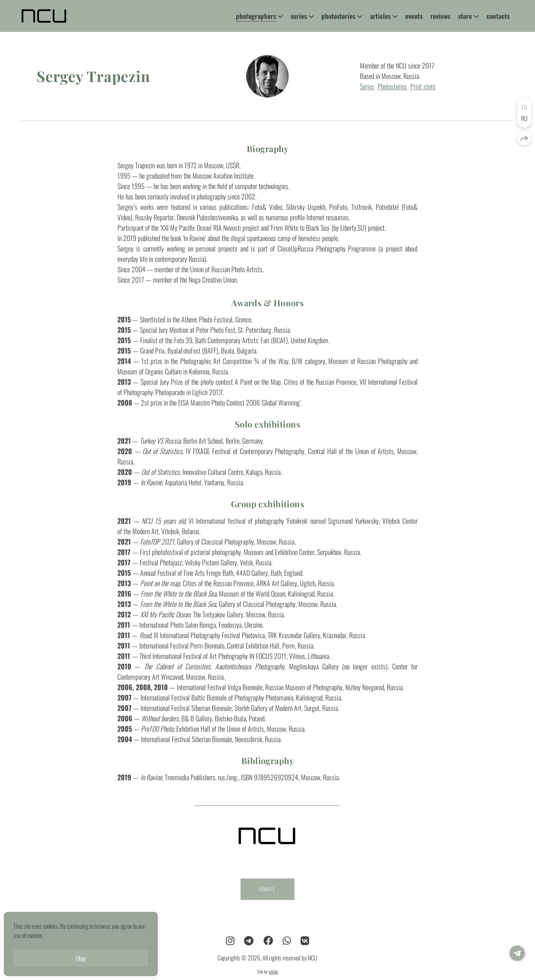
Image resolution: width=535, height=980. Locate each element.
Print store (423, 86)
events (414, 16)
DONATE (267, 895)
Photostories (392, 86)
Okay (81, 958)
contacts (498, 16)
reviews (440, 16)
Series (367, 86)
